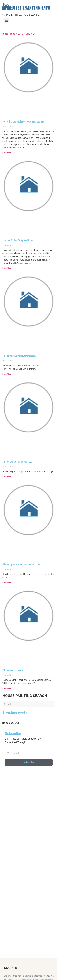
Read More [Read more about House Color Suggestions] (7, 268)
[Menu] (7, 21)
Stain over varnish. (14, 670)
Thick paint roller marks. (17, 462)
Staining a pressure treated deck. (22, 564)
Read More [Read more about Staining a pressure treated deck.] (7, 582)
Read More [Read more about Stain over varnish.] (7, 688)
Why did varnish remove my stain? (23, 122)
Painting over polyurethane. (19, 356)
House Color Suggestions (18, 240)
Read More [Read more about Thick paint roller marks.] (7, 477)
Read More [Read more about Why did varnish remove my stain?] (7, 153)
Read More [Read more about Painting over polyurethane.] (7, 374)
